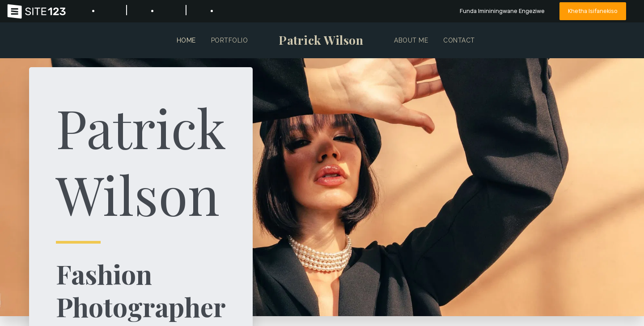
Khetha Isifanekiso (593, 11)
